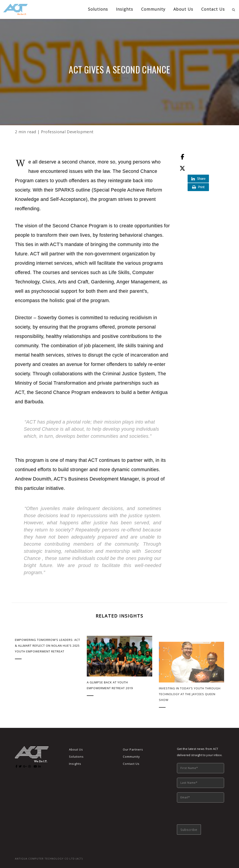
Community (153, 9)
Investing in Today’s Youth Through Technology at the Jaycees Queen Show (190, 716)
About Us (76, 749)
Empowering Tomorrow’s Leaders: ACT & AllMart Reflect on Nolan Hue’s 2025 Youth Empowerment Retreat (48, 646)
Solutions (98, 9)
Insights (125, 9)
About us (183, 9)
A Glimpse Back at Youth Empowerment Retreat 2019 (110, 696)
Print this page (201, 187)
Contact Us (213, 9)
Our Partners (133, 749)
